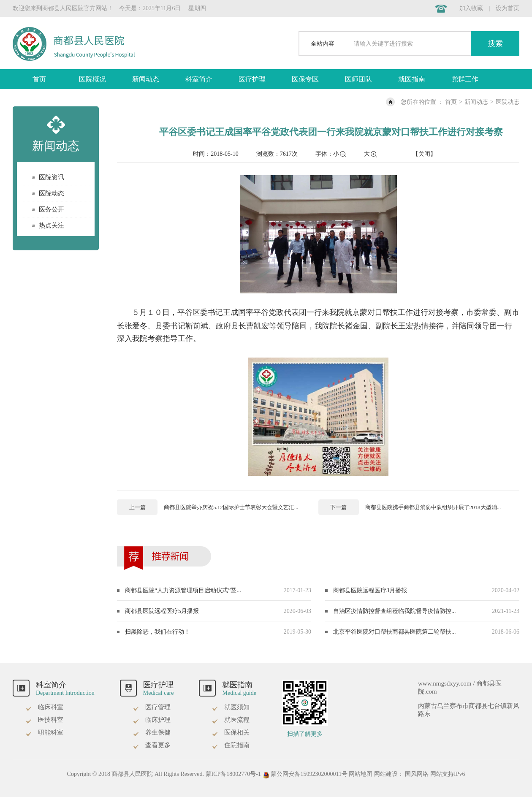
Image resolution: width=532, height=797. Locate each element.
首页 (39, 79)
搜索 (495, 43)
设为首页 (508, 8)
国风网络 (417, 774)
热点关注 (52, 225)
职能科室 (44, 732)
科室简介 (199, 79)
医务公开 (52, 209)
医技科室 (44, 720)
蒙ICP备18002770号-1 (233, 774)
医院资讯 (52, 177)
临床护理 (152, 720)
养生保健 (152, 732)
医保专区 (305, 79)
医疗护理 (252, 79)
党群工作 (465, 79)
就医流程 (231, 720)
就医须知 (231, 707)
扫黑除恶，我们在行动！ (157, 632)
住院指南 (231, 745)
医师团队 (358, 79)
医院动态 (508, 102)
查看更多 (152, 745)
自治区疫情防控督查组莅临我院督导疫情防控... (395, 611)
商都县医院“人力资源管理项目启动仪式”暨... (183, 590)
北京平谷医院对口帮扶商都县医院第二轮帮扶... (395, 632)
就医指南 (412, 79)
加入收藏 (471, 8)
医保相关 (231, 732)
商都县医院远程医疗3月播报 (370, 590)
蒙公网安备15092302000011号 (305, 774)
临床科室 (44, 707)
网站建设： (389, 774)
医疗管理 (152, 707)
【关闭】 (424, 154)
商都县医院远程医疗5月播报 (162, 611)
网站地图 (361, 774)
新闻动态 (146, 79)
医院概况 (92, 79)
